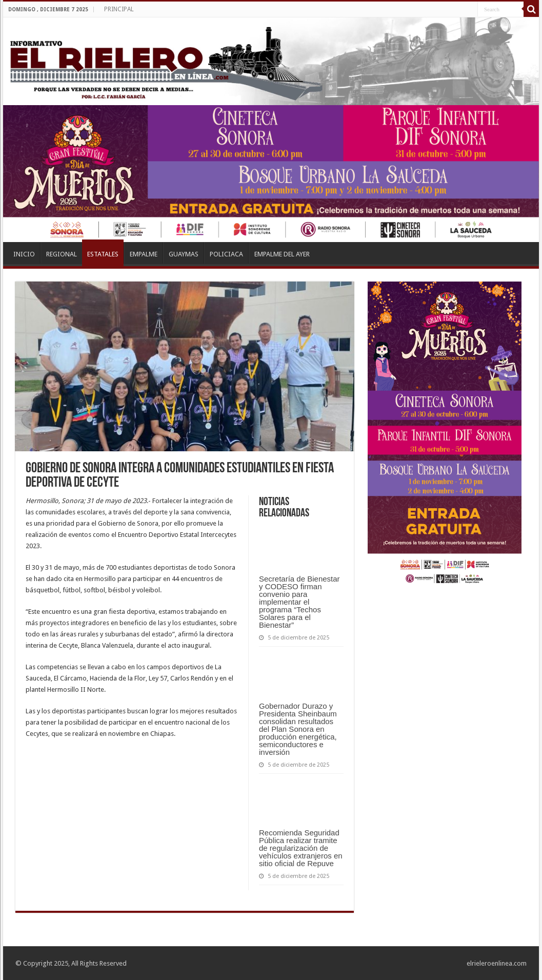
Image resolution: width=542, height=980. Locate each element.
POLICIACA (226, 254)
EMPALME (144, 254)
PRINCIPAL (119, 9)
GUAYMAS (184, 254)
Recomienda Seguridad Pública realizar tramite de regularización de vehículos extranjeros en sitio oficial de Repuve (301, 848)
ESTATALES (103, 254)
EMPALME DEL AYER (282, 254)
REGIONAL (62, 254)
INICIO (24, 254)
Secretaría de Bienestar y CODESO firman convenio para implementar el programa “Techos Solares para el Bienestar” (299, 602)
